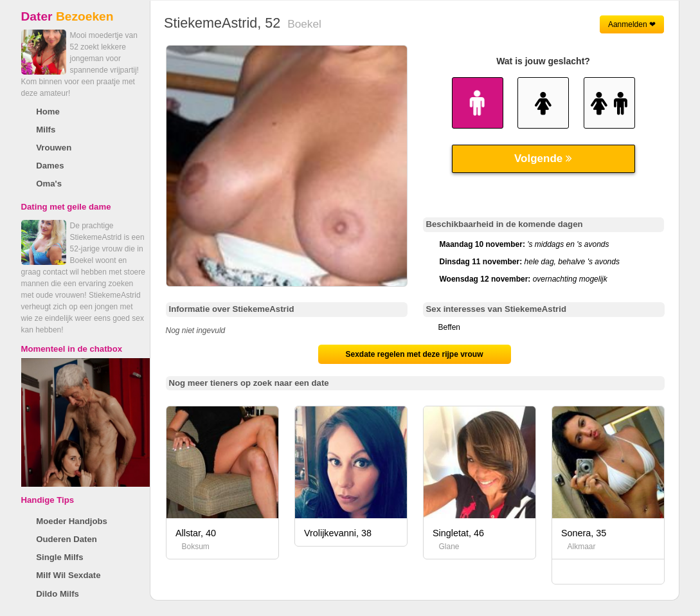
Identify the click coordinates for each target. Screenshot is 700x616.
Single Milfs (59, 557)
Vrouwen (54, 148)
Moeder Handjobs (72, 521)
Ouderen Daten (67, 539)
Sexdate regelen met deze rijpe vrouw (414, 354)
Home (48, 112)
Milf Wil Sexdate (68, 575)
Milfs (46, 130)
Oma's (49, 184)
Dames (50, 166)
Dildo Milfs (58, 594)
